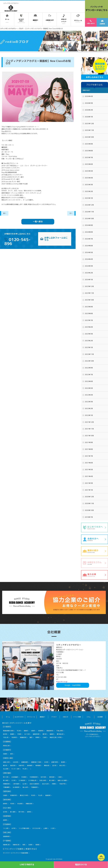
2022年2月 (89, 408)
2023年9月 (89, 307)
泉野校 (29, 812)
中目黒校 (24, 777)
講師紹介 (42, 717)
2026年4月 (89, 96)
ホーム (8, 717)
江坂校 (45, 737)
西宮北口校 (6, 746)
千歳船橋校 (6, 787)
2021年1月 (89, 490)
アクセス (54, 717)
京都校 (5, 754)
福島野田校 (36, 734)
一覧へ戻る (38, 222)
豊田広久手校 (24, 795)
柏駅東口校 (6, 845)
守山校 (40, 795)
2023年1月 (89, 347)
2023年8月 (89, 313)
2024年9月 (89, 225)
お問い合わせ (91, 22)
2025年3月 (89, 185)
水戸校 (13, 828)
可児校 (12, 804)
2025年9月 (89, 144)
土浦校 (45, 828)
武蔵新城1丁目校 (36, 762)
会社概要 (100, 717)
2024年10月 (89, 219)
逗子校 (54, 765)
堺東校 (37, 737)
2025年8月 (89, 151)
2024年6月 (89, 246)
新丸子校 (62, 765)
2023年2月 (89, 341)
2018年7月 (89, 517)
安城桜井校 (13, 795)
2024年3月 (89, 266)
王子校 (13, 780)
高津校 (63, 762)
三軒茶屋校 (16, 784)
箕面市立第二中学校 (56, 737)
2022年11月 (89, 354)
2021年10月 (89, 436)
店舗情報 (102, 22)
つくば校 (6, 828)
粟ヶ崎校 (13, 812)
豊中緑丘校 (60, 734)
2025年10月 (89, 137)
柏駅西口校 (16, 845)
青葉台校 (47, 765)
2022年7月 (89, 375)
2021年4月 (89, 476)
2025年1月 (89, 198)
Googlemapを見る (73, 685)
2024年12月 (89, 205)
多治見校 (20, 804)
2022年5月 (89, 388)
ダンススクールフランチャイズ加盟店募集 (16, 853)
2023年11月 (89, 293)
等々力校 (6, 777)
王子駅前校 (22, 780)
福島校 (52, 734)
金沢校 (5, 812)
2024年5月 (89, 252)
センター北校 (15, 769)
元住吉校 (15, 762)
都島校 (26, 731)
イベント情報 (77, 717)
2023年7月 (89, 320)
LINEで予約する (27, 865)
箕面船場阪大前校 (8, 731)
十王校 (52, 828)
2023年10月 (89, 300)
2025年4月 (89, 178)
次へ (71, 213)
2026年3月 (89, 103)
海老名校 (13, 765)
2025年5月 (89, 171)
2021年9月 (89, 442)
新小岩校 (52, 780)
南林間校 (30, 765)
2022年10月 (89, 361)
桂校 (12, 754)
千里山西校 (60, 731)
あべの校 (27, 734)
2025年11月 (89, 130)
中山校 (25, 769)
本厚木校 (21, 765)
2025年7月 (89, 157)
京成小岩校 (43, 780)
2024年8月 (89, 232)
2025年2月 (89, 191)
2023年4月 (89, 327)
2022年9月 (89, 368)
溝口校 (5, 765)
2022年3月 (89, 402)
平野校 (19, 734)
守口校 (19, 731)
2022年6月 (89, 381)
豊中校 (45, 734)
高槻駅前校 (23, 737)
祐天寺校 (43, 777)
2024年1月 (89, 280)
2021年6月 (89, 463)
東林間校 (38, 765)
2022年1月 (89, 415)
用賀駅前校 (6, 784)
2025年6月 (89, 164)
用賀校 (54, 784)
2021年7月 (89, 456)
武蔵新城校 (25, 762)
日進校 (5, 795)
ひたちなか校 (36, 828)
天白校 (33, 795)
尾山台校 (25, 787)
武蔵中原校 (55, 762)
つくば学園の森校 (24, 828)
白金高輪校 (15, 777)
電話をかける (81, 865)
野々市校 (21, 812)
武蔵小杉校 (6, 762)
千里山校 (6, 737)
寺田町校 (14, 737)
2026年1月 (89, 117)
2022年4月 (89, 395)
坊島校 (33, 731)
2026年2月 (89, 110)
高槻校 (12, 734)
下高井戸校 (62, 784)
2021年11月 (89, 429)
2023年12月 (89, 286)
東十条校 (6, 780)
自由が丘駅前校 (34, 784)
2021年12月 (89, 422)
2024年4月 (89, 259)
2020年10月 (89, 510)
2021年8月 (89, 449)
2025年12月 (89, 124)
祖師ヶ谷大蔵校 (62, 780)
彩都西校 (41, 731)
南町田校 (52, 777)
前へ (5, 213)
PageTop (101, 858)
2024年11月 (89, 212)
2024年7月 (89, 239)
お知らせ (66, 717)
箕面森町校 (50, 731)
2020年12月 (89, 497)
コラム (89, 717)
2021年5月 (89, 470)
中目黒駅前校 (34, 777)
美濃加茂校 (29, 804)
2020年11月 (89, 503)
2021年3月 (89, 483)
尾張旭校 (48, 795)
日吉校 (46, 762)
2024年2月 (89, 273)
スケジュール (31, 717)
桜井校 (5, 734)
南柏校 (37, 845)
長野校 (5, 820)
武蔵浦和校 (6, 836)
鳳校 (31, 737)
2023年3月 (89, 334)
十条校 (60, 777)
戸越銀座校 (34, 787)
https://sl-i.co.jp (62, 682)
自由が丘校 (45, 784)
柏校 (24, 845)
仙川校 (25, 784)
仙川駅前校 (16, 787)
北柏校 (30, 845)
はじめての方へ (19, 717)
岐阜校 (5, 804)
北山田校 (6, 769)
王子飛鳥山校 (32, 780)
